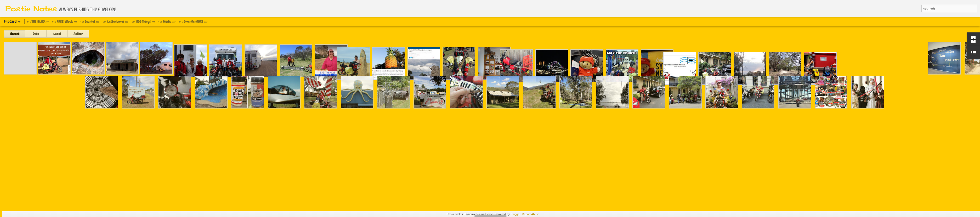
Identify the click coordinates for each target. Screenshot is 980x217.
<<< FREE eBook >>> (64, 21)
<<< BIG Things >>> (143, 21)
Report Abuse (531, 214)
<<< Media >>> (167, 21)
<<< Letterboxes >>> (115, 21)
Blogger (515, 214)
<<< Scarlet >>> (90, 21)
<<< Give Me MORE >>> (193, 21)
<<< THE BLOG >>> (38, 21)
